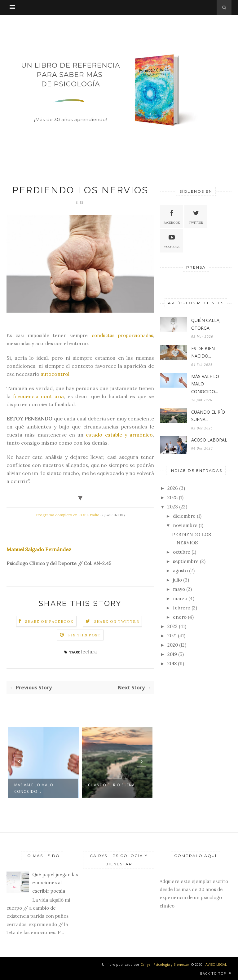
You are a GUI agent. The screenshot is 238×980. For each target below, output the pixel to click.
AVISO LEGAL (216, 964)
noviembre (185, 525)
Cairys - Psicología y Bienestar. (166, 964)
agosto (180, 571)
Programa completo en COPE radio (68, 515)
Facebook (172, 216)
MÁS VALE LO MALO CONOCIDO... (34, 788)
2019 (172, 654)
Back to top (216, 973)
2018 (172, 664)
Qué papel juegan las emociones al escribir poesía (55, 883)
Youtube (172, 241)
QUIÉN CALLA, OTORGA (206, 324)
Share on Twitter (117, 621)
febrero (182, 608)
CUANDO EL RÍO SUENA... (113, 785)
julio (177, 580)
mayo (179, 589)
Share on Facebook (49, 621)
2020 (173, 645)
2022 (172, 626)
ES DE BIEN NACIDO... (203, 352)
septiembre (186, 561)
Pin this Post (85, 635)
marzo (180, 598)
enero (180, 617)
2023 (173, 507)
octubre (182, 552)
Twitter (196, 216)
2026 (173, 488)
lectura (89, 652)
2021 (172, 636)
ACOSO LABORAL (209, 440)
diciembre (184, 516)
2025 (172, 497)
